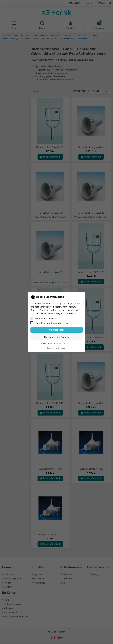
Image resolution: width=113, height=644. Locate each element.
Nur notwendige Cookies (56, 337)
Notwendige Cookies (43, 318)
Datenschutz (52, 348)
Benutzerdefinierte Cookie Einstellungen (57, 343)
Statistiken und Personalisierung (49, 323)
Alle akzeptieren (56, 330)
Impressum (62, 348)
